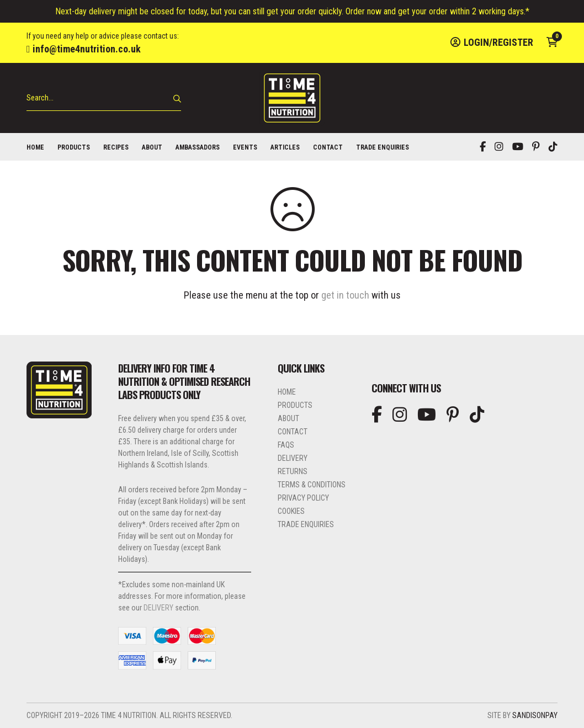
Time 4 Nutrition (292, 98)
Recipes (116, 147)
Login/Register (492, 42)
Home (35, 147)
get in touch (345, 295)
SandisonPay (535, 715)
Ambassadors (198, 147)
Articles (285, 147)
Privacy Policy (303, 498)
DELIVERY (158, 608)
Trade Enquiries (383, 147)
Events (245, 147)
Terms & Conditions (312, 485)
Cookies (291, 511)
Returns (293, 471)
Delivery (293, 458)
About (152, 147)
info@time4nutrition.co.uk (84, 49)
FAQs (286, 445)
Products (74, 147)
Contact (328, 147)
